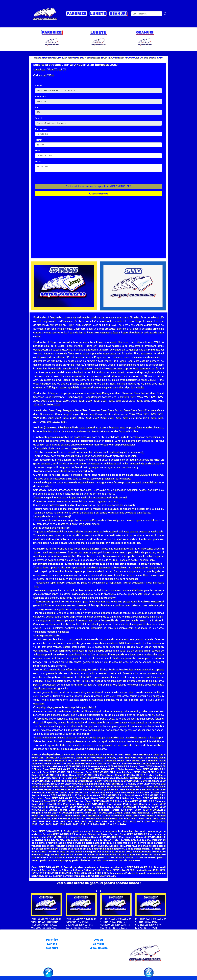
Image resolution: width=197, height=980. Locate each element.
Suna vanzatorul (98, 193)
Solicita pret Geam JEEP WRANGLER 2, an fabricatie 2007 (76, 65)
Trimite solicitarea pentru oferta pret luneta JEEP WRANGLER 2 (98, 186)
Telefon (39, 140)
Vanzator (39, 118)
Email (38, 151)
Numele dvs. (41, 129)
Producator (41, 97)
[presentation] (54, 179)
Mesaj (38, 162)
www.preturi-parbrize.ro (47, 754)
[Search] (147, 14)
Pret (37, 107)
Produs (39, 86)
